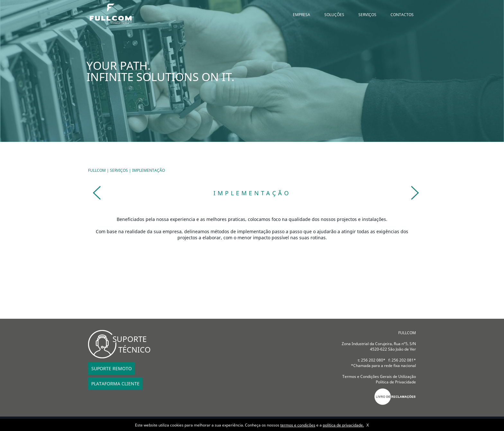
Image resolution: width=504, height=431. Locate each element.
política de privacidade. (343, 425)
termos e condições (298, 425)
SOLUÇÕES (334, 15)
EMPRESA (301, 15)
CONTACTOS (402, 15)
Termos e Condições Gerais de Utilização (379, 376)
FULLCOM (97, 170)
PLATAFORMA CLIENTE (115, 384)
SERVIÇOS (367, 15)
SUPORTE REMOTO (112, 368)
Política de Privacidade (396, 382)
